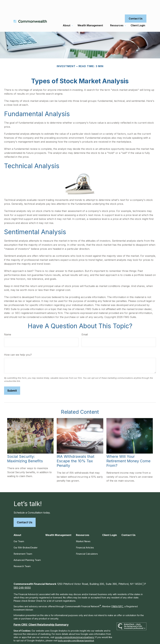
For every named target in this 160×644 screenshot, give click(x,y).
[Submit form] (12, 380)
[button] (67, 14)
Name (8, 324)
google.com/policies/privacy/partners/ (75, 626)
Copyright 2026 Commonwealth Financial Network (69, 638)
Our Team (19, 530)
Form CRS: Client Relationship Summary (41, 614)
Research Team (22, 555)
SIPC (121, 595)
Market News (83, 530)
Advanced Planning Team (27, 549)
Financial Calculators (87, 543)
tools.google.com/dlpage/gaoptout (76, 630)
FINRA (114, 595)
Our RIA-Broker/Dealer (26, 537)
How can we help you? (18, 344)
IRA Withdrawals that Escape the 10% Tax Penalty (76, 450)
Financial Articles (85, 537)
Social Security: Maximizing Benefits (25, 448)
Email (85, 324)
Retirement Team (23, 543)
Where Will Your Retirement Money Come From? (128, 450)
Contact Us (25, 511)
